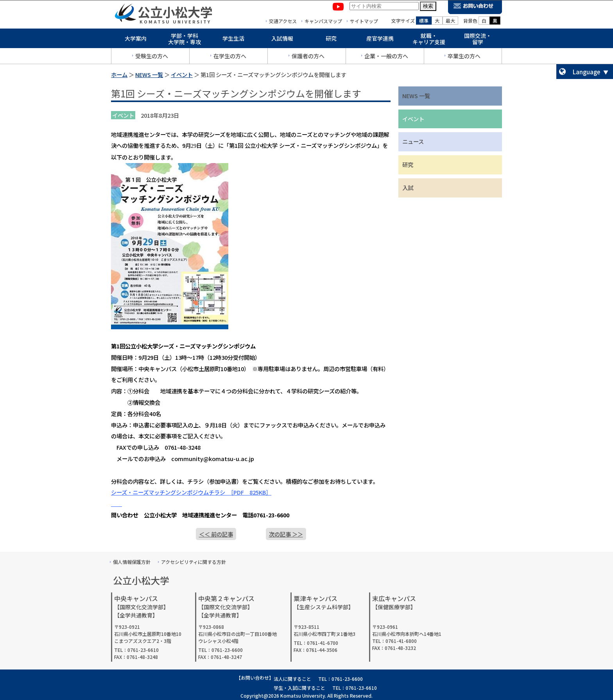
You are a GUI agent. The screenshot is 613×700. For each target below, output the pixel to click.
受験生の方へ (152, 57)
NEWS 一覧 (149, 74)
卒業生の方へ (464, 57)
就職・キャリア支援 (429, 40)
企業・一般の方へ (386, 57)
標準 (424, 22)
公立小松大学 (175, 13)
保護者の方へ (308, 57)
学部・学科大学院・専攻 (185, 40)
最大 (450, 22)
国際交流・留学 (478, 40)
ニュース (413, 141)
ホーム (119, 74)
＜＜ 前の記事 (216, 534)
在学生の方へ (230, 57)
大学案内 (136, 40)
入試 (408, 188)
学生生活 (233, 40)
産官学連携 (380, 40)
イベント (182, 74)
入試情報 (282, 40)
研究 (331, 40)
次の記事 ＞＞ (286, 534)
